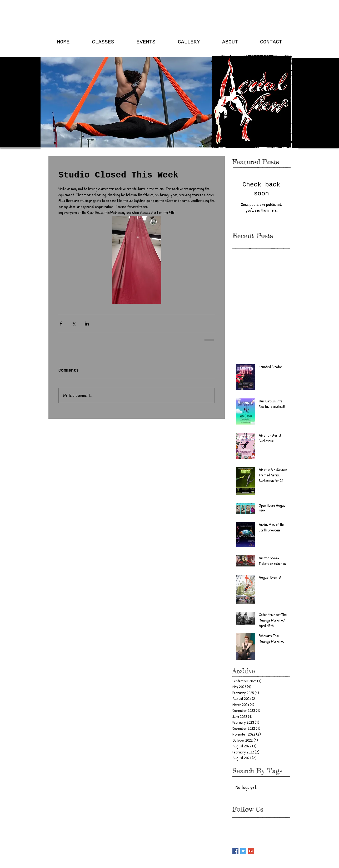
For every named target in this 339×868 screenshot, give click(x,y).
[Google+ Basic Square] (251, 851)
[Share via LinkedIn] (87, 324)
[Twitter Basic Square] (243, 851)
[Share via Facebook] (61, 324)
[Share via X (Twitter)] (74, 324)
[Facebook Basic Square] (235, 851)
